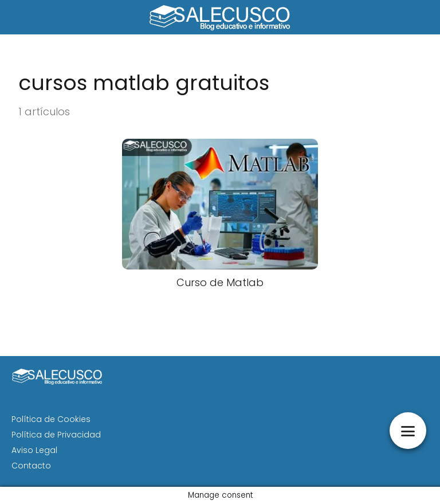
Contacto (31, 466)
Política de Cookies (51, 419)
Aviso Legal (34, 450)
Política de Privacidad (56, 435)
